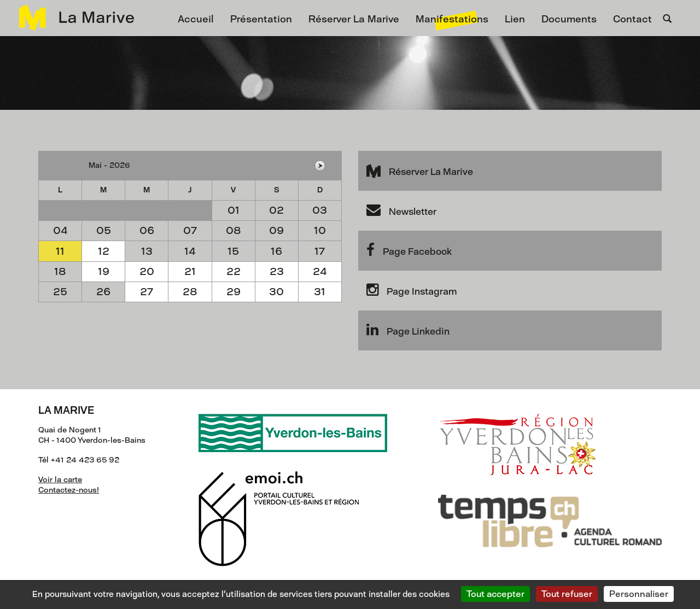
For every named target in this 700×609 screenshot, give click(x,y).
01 (234, 210)
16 (276, 251)
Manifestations (452, 19)
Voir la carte (60, 480)
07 (190, 230)
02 (276, 210)
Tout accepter (495, 594)
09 (276, 230)
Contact (632, 19)
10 (320, 230)
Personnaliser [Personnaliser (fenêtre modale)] (639, 594)
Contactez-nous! (69, 490)
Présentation (261, 19)
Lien (515, 19)
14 (190, 251)
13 (147, 251)
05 (104, 230)
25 (60, 292)
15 (233, 251)
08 (234, 230)
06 (147, 230)
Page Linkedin (408, 330)
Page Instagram (412, 290)
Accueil (196, 19)
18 (60, 271)
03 (320, 210)
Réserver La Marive (354, 19)
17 (320, 251)
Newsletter (401, 210)
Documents (569, 19)
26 (103, 292)
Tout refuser (567, 594)
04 (60, 230)
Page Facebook (409, 250)
